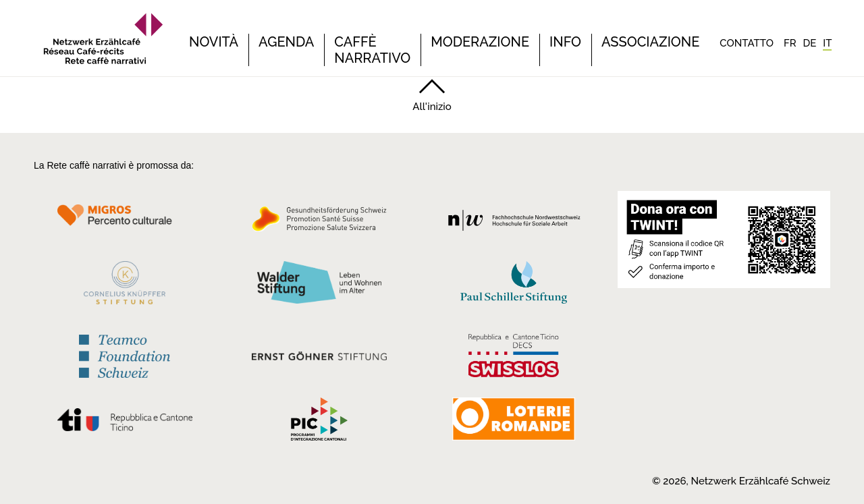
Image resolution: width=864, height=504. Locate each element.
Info (565, 42)
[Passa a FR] (790, 43)
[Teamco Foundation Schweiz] (125, 355)
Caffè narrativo (372, 50)
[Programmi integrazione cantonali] (319, 422)
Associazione (650, 42)
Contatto (747, 43)
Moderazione (480, 42)
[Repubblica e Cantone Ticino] (125, 423)
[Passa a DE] (810, 43)
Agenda (286, 42)
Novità (214, 42)
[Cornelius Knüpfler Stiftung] (125, 286)
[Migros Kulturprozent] (125, 223)
